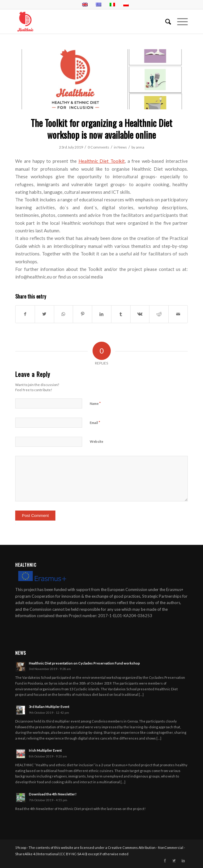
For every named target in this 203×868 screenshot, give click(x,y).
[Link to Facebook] (165, 860)
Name (95, 403)
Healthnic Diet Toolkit (102, 161)
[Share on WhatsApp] (64, 314)
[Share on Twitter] (44, 314)
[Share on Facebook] (25, 314)
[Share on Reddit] (159, 314)
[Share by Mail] (178, 314)
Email (95, 422)
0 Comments (98, 147)
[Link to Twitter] (174, 860)
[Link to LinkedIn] (183, 860)
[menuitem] (165, 22)
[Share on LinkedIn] (102, 314)
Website (96, 441)
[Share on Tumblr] (121, 314)
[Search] (165, 22)
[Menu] (179, 22)
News (122, 147)
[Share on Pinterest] (82, 314)
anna (140, 147)
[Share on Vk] (140, 314)
